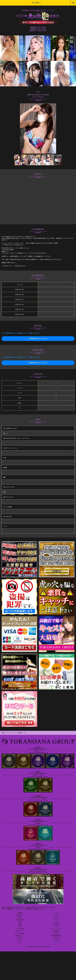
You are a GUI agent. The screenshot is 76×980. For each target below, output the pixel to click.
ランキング (56, 922)
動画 (20, 922)
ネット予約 (56, 940)
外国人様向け (56, 931)
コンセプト (56, 915)
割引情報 (56, 924)
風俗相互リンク (20, 936)
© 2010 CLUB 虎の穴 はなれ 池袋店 (38, 947)
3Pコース (20, 931)
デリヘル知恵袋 (20, 934)
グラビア (56, 920)
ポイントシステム (56, 929)
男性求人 (56, 938)
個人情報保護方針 (56, 936)
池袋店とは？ (20, 915)
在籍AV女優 (20, 920)
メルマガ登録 (20, 929)
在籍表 (56, 918)
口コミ (20, 943)
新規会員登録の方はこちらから (38, 339)
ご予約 (20, 927)
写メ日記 (20, 940)
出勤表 (20, 918)
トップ (56, 913)
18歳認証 (20, 913)
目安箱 (56, 934)
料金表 (20, 924)
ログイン (56, 927)
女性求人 (20, 938)
